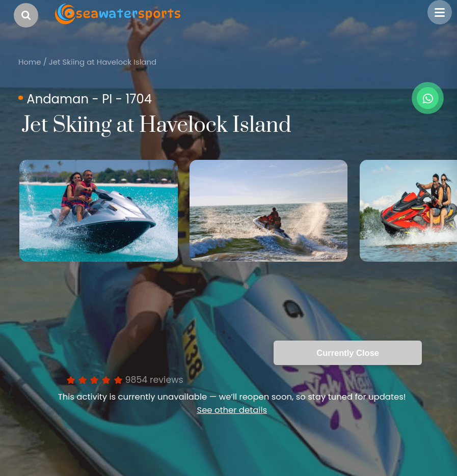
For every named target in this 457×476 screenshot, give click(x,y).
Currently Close (348, 353)
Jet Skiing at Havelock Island (103, 62)
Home (30, 62)
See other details (232, 410)
